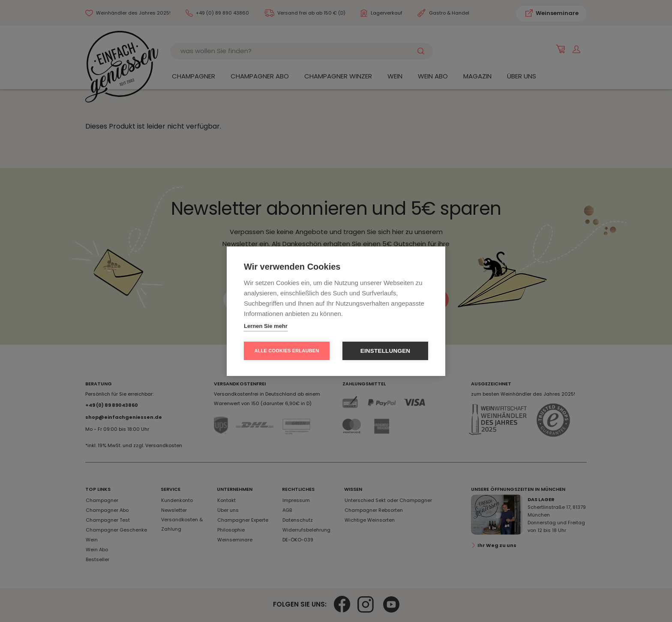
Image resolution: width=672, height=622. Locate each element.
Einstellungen (385, 351)
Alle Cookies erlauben (287, 351)
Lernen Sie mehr (266, 326)
